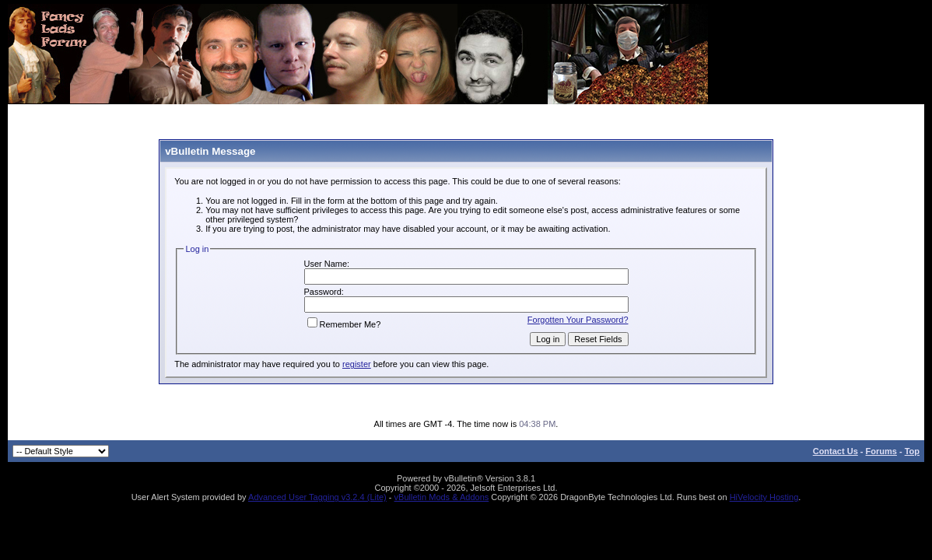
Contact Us (836, 451)
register (357, 364)
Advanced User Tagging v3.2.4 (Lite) (317, 497)
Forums (881, 451)
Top (912, 451)
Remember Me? (344, 324)
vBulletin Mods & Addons (442, 497)
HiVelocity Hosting (764, 497)
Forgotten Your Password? (578, 320)
